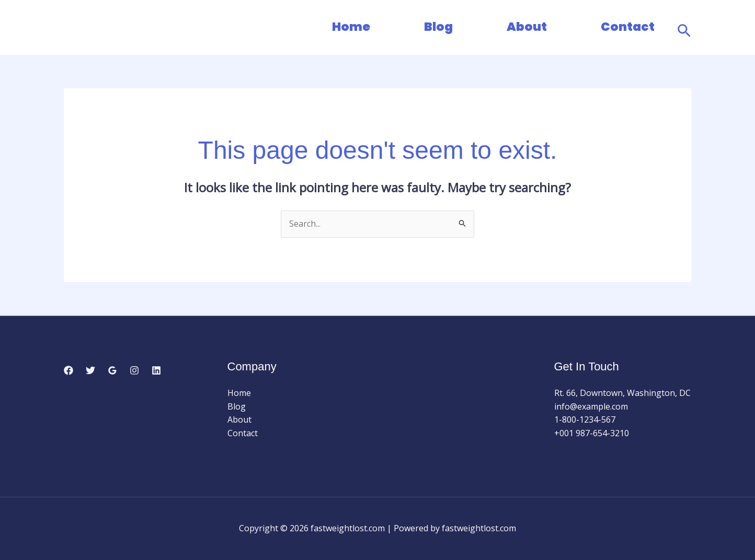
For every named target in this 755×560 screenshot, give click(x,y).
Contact (628, 27)
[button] (684, 28)
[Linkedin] (156, 370)
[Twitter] (90, 370)
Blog (438, 27)
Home (351, 27)
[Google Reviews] (112, 370)
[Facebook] (68, 370)
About (527, 27)
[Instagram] (134, 370)
